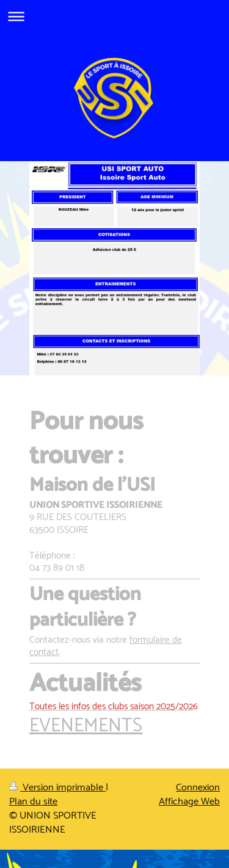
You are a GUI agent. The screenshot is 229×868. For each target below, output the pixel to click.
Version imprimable (57, 788)
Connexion (198, 788)
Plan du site (33, 802)
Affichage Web (189, 802)
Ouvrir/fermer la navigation (114, 16)
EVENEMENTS (86, 726)
